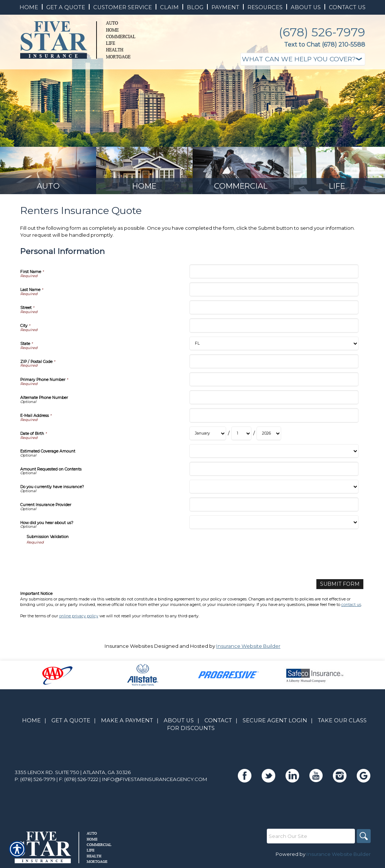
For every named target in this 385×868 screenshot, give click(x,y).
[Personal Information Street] (274, 310)
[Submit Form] (342, 586)
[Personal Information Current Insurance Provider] (274, 507)
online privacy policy (79, 618)
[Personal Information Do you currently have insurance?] (274, 489)
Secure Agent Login (275, 722)
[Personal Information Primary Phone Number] (274, 382)
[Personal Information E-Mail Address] (274, 417)
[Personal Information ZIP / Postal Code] (274, 364)
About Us (179, 722)
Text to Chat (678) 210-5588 (325, 45)
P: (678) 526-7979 (35, 781)
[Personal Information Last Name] (274, 292)
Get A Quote (71, 722)
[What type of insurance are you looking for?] (303, 59)
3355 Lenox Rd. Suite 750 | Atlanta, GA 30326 (73, 774)
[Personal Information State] (274, 346)
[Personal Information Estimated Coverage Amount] (274, 453)
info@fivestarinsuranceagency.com (155, 781)
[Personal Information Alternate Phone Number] (274, 400)
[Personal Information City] (274, 328)
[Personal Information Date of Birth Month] (208, 436)
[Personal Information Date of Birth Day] (241, 436)
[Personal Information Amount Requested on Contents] (274, 471)
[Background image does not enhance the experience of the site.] (48, 172)
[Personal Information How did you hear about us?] (274, 524)
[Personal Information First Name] (274, 274)
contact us (351, 606)
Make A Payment (127, 722)
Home (31, 722)
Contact (218, 722)
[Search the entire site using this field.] (310, 838)
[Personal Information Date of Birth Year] (269, 436)
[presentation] (82, 562)
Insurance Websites (129, 647)
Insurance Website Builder (248, 647)
